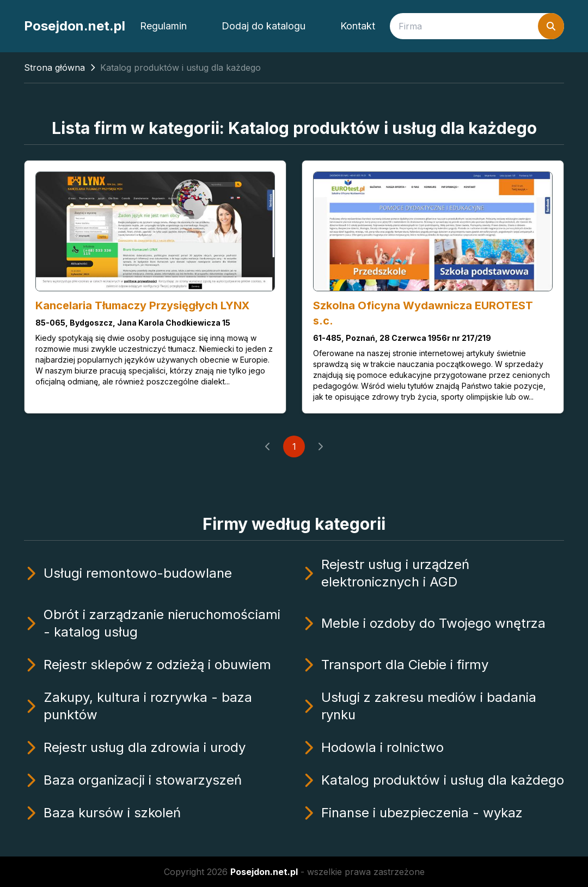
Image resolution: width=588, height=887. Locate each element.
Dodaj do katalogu (264, 26)
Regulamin (163, 26)
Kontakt (358, 26)
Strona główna (54, 68)
